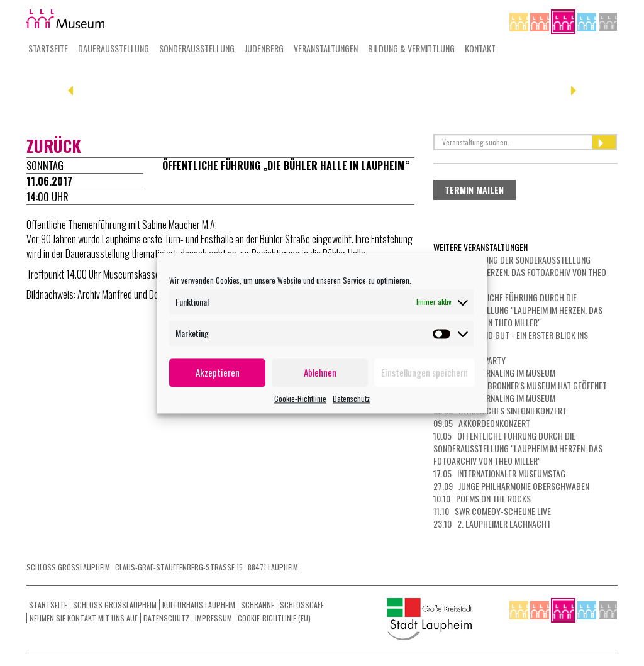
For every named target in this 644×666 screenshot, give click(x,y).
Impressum (214, 618)
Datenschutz (351, 398)
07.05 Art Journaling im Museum (494, 398)
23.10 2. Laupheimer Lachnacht (492, 524)
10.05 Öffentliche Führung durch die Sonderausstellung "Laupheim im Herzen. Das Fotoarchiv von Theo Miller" (518, 448)
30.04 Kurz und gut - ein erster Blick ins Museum (511, 341)
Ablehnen (320, 372)
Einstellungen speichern (425, 372)
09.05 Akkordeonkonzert (482, 423)
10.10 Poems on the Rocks (482, 498)
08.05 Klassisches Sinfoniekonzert (500, 410)
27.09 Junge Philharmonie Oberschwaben (511, 486)
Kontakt (480, 48)
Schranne (258, 605)
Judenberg (264, 48)
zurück (54, 146)
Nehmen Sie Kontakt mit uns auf (84, 618)
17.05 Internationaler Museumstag (499, 473)
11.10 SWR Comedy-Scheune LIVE (492, 511)
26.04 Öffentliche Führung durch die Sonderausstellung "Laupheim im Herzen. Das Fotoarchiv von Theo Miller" (518, 310)
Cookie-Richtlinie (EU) (274, 618)
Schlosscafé (302, 605)
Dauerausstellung (114, 48)
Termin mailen (474, 190)
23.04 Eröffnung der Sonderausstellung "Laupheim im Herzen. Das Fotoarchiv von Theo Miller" (520, 272)
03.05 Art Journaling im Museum (494, 373)
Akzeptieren (218, 372)
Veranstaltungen (326, 48)
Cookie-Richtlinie (300, 398)
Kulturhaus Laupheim (199, 605)
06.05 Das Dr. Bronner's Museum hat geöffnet (520, 385)
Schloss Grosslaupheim (115, 605)
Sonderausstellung (197, 48)
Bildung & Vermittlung (411, 48)
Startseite (48, 48)
